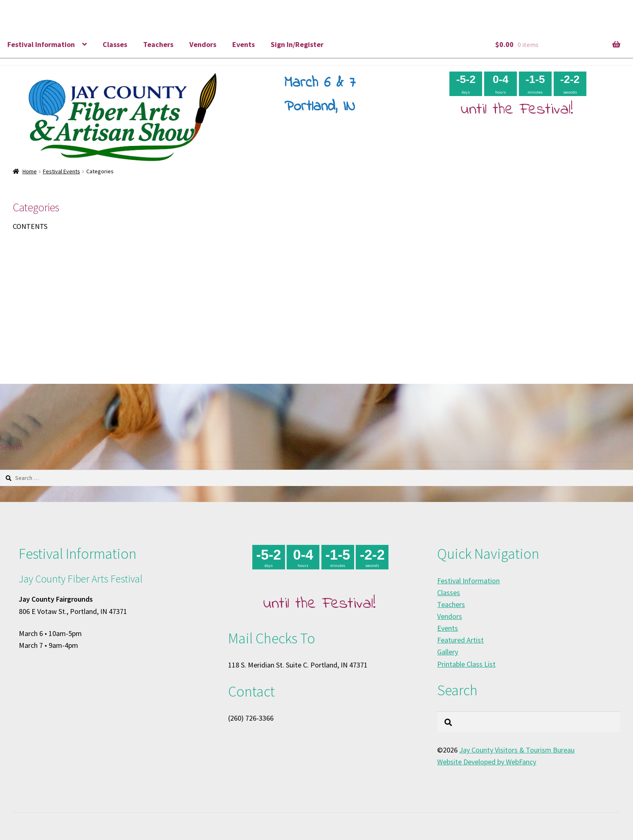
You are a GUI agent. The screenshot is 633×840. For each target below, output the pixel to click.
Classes (115, 44)
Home (30, 171)
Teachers (158, 44)
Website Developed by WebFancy (487, 762)
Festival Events (62, 171)
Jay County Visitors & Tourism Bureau (517, 750)
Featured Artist (460, 640)
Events (244, 44)
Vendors (203, 44)
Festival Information (41, 44)
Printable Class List (466, 664)
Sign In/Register (297, 44)
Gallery (448, 652)
